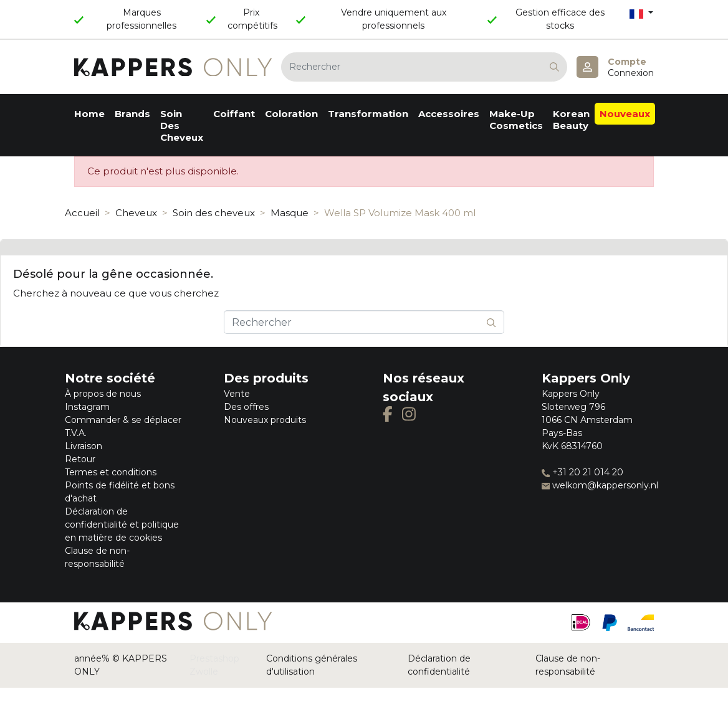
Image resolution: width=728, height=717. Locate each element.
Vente (237, 394)
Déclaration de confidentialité (439, 665)
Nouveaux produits (265, 420)
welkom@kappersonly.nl (600, 485)
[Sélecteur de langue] (641, 13)
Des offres (246, 407)
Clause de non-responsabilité (568, 665)
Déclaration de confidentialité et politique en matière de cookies (122, 525)
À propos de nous (103, 394)
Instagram (87, 407)
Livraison (84, 446)
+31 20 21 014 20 (582, 472)
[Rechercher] (424, 67)
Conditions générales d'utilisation (312, 665)
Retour (80, 459)
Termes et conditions (111, 472)
